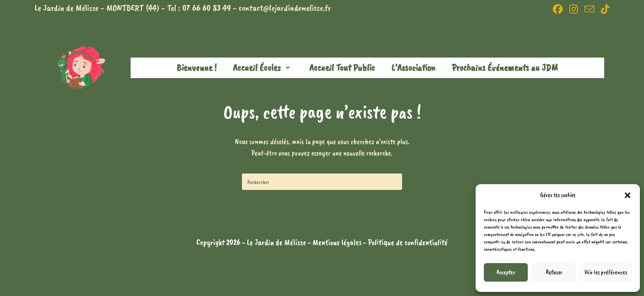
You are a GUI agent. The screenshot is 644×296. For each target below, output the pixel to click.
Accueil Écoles (263, 67)
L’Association (413, 67)
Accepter (506, 272)
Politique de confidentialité (408, 242)
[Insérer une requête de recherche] (322, 182)
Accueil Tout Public (342, 67)
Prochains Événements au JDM (505, 67)
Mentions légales (338, 242)
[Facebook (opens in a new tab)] (558, 9)
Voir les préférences (606, 272)
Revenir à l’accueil (322, 223)
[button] (628, 195)
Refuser (554, 272)
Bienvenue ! (197, 67)
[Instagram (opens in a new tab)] (574, 9)
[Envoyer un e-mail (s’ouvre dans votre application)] (589, 9)
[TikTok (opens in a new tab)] (604, 9)
